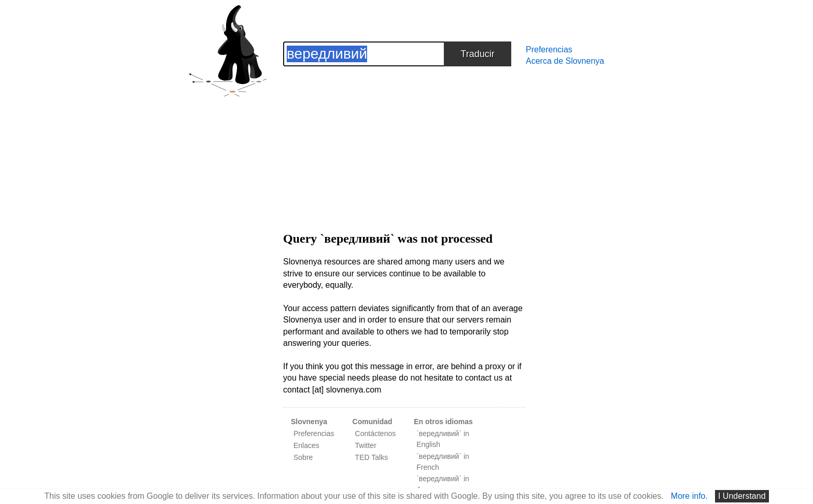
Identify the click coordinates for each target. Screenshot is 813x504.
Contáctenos (376, 433)
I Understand (742, 496)
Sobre (303, 457)
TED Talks (372, 457)
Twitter (366, 445)
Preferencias (549, 50)
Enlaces (306, 445)
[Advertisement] (404, 139)
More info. (689, 496)
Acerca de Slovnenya (565, 61)
